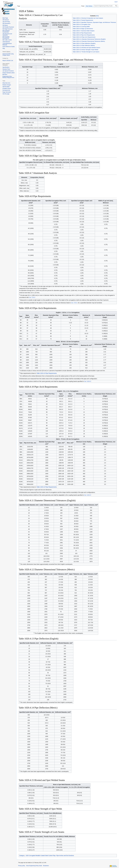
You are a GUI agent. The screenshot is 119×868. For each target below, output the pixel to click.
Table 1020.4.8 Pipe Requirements (47, 373)
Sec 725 (31, 297)
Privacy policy (22, 866)
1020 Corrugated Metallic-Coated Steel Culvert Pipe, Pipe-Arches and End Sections (50, 856)
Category (22, 856)
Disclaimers (46, 866)
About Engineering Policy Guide (34, 866)
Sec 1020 (87, 381)
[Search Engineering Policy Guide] (106, 6)
